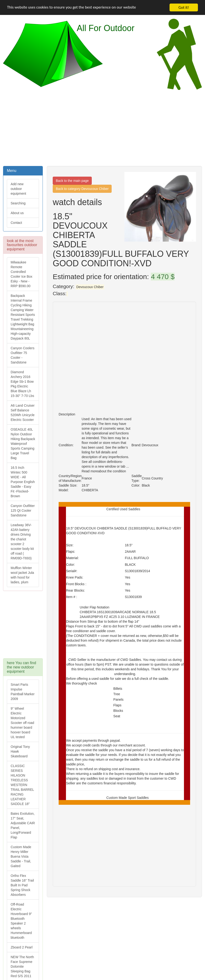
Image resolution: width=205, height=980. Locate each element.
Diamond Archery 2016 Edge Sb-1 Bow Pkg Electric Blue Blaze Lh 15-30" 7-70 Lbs (22, 384)
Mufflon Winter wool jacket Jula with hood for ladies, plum (22, 575)
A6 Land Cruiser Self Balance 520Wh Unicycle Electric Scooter (23, 413)
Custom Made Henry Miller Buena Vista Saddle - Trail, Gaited (21, 856)
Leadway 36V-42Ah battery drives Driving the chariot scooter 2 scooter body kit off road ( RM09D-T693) (22, 542)
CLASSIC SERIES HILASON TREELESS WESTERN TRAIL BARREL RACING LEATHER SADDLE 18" (22, 785)
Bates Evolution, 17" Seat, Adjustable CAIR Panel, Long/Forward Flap (23, 825)
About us (17, 213)
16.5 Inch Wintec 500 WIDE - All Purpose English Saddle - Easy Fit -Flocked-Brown (23, 482)
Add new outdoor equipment (18, 189)
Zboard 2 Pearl (22, 947)
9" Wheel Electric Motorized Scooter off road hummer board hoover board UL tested (22, 723)
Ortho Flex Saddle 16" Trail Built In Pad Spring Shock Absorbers (22, 885)
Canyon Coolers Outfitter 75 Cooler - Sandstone (22, 355)
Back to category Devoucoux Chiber (82, 189)
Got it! (184, 7)
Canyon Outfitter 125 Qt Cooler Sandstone (23, 511)
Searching (18, 203)
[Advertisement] (103, 127)
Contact (16, 223)
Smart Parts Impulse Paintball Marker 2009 (23, 692)
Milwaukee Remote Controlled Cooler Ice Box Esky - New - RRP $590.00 (22, 274)
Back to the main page (72, 181)
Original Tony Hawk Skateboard (20, 751)
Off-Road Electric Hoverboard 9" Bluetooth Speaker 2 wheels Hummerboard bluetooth (21, 921)
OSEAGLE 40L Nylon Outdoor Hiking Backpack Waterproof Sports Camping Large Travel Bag (23, 444)
